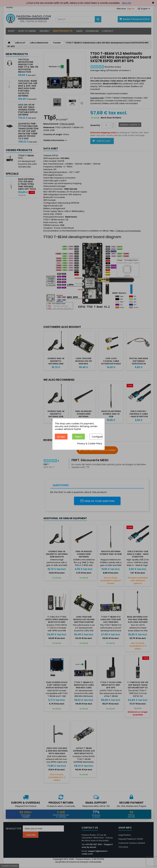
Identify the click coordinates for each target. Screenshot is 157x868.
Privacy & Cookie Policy (90, 444)
